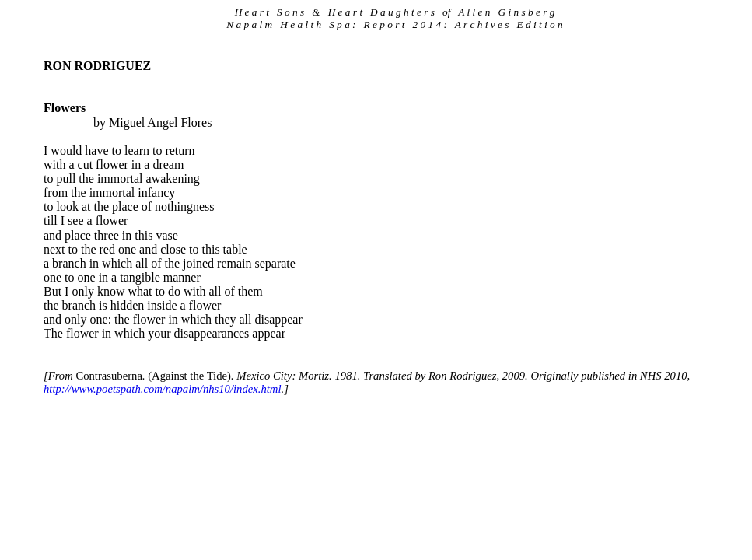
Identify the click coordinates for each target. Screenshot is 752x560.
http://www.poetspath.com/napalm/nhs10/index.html (162, 389)
